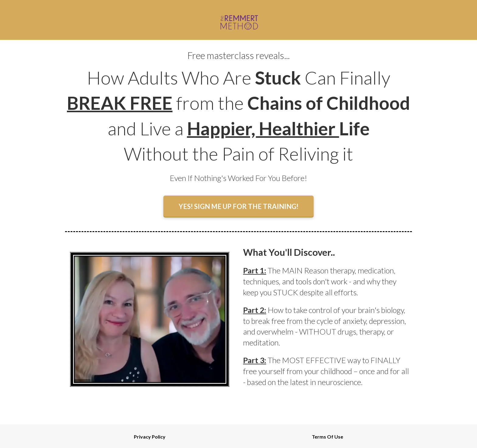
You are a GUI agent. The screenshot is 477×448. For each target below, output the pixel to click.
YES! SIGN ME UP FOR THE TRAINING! (238, 206)
